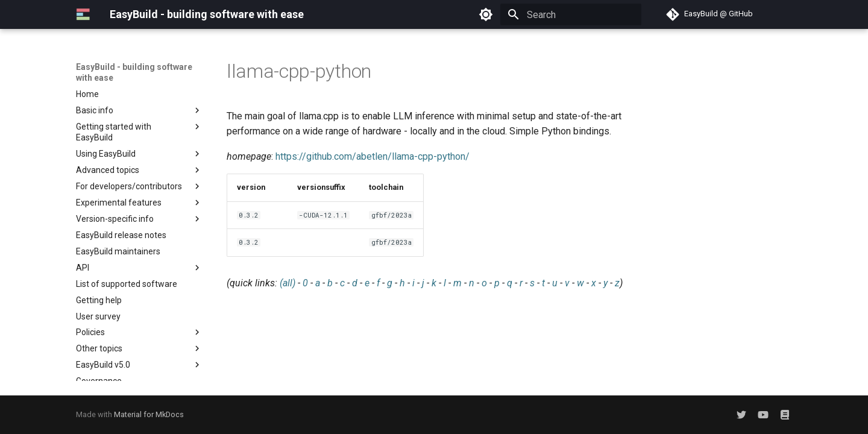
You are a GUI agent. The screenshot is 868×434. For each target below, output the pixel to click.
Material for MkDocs (149, 414)
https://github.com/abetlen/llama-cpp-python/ (373, 156)
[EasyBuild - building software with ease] (83, 14)
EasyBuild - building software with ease (134, 72)
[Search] (571, 14)
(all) (288, 283)
